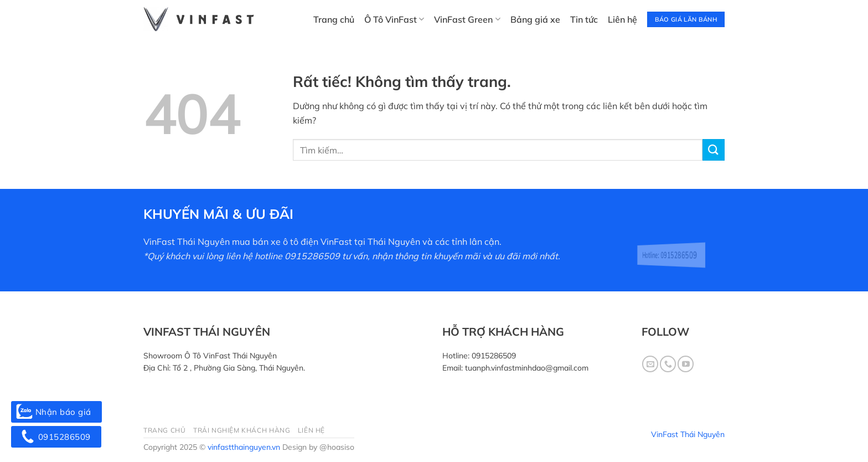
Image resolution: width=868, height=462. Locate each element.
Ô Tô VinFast (394, 19)
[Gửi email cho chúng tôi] (650, 364)
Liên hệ (622, 19)
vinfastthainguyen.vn (244, 447)
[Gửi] (714, 150)
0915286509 (494, 356)
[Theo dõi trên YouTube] (686, 364)
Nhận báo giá (56, 412)
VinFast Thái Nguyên (688, 434)
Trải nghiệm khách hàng (242, 430)
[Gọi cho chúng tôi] (668, 364)
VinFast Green (467, 19)
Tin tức (584, 19)
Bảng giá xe (535, 19)
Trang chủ (334, 19)
